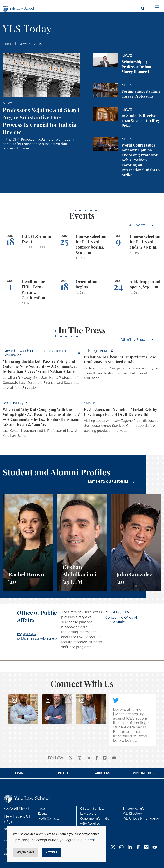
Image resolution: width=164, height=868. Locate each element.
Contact (61, 773)
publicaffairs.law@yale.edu (38, 638)
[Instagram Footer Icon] (121, 847)
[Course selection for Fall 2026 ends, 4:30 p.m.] (136, 247)
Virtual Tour (144, 773)
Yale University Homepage (141, 819)
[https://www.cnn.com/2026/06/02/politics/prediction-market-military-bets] (123, 418)
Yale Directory (132, 814)
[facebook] (97, 758)
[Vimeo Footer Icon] (146, 847)
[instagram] (80, 758)
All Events (138, 225)
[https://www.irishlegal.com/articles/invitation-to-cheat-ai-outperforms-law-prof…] (123, 366)
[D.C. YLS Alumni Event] (28, 247)
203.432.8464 (27, 634)
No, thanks (26, 852)
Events (43, 814)
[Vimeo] (105, 758)
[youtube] (114, 758)
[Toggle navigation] (157, 7)
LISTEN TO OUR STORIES (108, 482)
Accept (52, 852)
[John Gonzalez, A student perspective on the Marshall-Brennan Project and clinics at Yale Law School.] (136, 542)
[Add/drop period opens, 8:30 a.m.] (136, 292)
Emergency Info (134, 809)
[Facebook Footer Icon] (138, 847)
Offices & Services (92, 809)
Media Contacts (49, 819)
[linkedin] (88, 758)
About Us (103, 773)
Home (8, 44)
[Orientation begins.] (82, 292)
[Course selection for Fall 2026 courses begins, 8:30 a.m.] (82, 247)
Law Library (88, 814)
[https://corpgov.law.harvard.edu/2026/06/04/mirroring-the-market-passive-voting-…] (42, 370)
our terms (88, 840)
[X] (71, 758)
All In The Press (133, 339)
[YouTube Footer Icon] (155, 847)
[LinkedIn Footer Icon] (130, 847)
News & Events (30, 44)
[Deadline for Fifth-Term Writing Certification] (28, 292)
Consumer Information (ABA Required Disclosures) (96, 824)
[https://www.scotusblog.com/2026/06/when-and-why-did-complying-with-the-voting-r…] (42, 420)
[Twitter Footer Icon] (113, 847)
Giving (20, 773)
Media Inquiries (117, 612)
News (42, 809)
